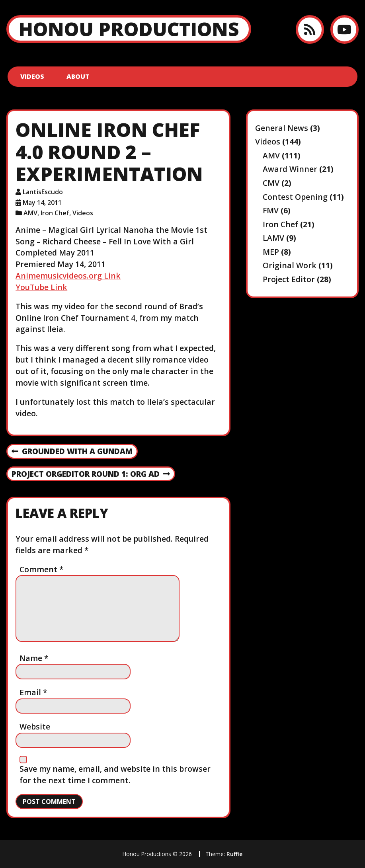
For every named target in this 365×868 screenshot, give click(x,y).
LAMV (273, 238)
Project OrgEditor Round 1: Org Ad (91, 474)
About (78, 76)
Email (33, 692)
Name (34, 658)
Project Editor (289, 279)
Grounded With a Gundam (72, 452)
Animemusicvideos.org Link (68, 276)
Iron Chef (55, 213)
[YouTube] (345, 29)
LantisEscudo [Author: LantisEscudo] (43, 192)
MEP (271, 252)
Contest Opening (295, 197)
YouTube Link (41, 287)
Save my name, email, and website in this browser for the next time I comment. (115, 774)
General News (282, 128)
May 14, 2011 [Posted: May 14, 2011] (42, 203)
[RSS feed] (310, 29)
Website (35, 727)
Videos (32, 76)
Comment (42, 569)
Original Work (290, 265)
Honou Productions (129, 29)
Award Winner (290, 169)
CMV (271, 183)
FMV (271, 210)
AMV (30, 213)
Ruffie (234, 854)
